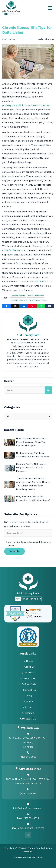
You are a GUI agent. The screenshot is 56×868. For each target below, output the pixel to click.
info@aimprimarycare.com (28, 808)
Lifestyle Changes (19, 300)
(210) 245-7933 (28, 757)
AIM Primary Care (28, 335)
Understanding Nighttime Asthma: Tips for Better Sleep (33, 455)
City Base (30, 769)
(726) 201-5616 (28, 793)
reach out (41, 281)
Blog (28, 696)
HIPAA (28, 701)
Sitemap (28, 713)
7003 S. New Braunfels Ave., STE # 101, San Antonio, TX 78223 (28, 781)
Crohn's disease (11, 250)
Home (28, 661)
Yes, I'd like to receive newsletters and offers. (30, 544)
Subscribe (14, 551)
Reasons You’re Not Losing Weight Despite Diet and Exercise (31, 468)
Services (28, 673)
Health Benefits (18, 296)
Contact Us (28, 690)
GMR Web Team (34, 857)
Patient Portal (28, 684)
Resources (28, 678)
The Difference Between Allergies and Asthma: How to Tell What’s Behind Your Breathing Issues (33, 484)
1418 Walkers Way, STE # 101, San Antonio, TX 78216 (28, 742)
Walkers (30, 728)
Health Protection (36, 296)
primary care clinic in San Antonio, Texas (26, 105)
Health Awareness (38, 300)
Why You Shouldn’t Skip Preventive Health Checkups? (33, 498)
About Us (28, 667)
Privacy (28, 707)
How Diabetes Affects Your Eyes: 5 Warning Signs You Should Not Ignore (31, 442)
